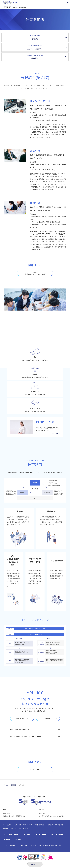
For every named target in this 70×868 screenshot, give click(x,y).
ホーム (6, 785)
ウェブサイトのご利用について (23, 825)
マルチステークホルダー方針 (19, 829)
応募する (34, 864)
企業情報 (18, 840)
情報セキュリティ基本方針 (56, 825)
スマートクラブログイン (27, 846)
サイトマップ (7, 825)
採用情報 (13, 785)
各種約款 (5, 829)
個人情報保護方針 (40, 825)
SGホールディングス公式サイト (49, 846)
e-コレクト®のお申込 (9, 846)
